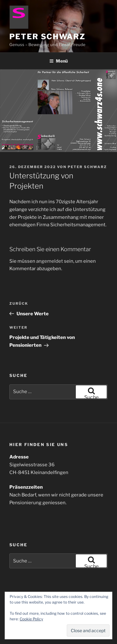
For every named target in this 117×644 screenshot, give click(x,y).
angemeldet (50, 261)
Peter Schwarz (47, 37)
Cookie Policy (31, 619)
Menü (58, 61)
